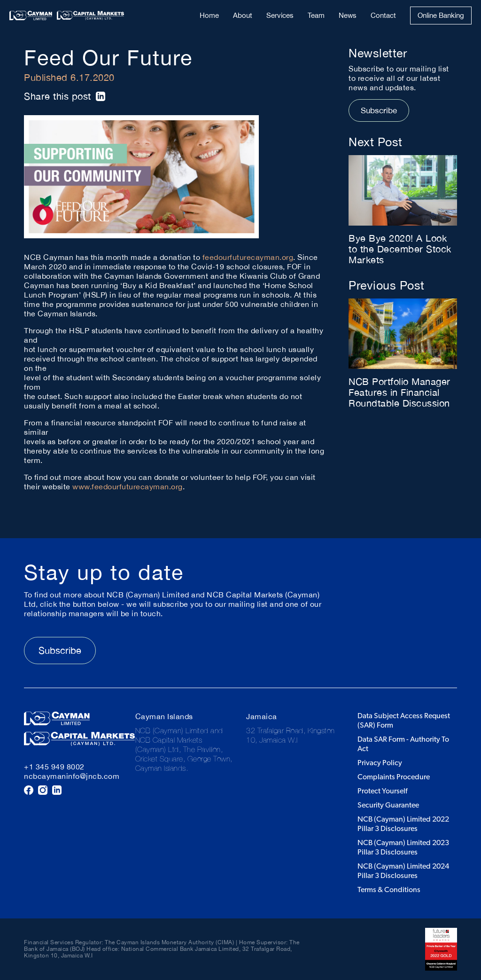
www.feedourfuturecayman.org (128, 486)
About (243, 15)
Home (209, 15)
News (348, 15)
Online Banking (441, 15)
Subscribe (379, 110)
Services (280, 15)
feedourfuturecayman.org (248, 257)
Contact (383, 15)
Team (316, 15)
